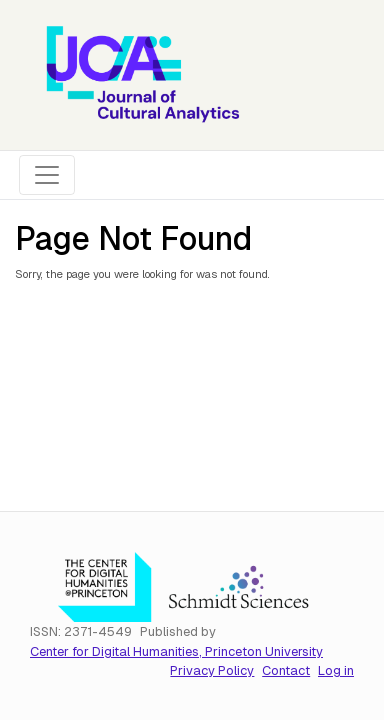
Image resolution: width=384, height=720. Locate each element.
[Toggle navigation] (47, 175)
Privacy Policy (212, 670)
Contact (286, 670)
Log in (336, 670)
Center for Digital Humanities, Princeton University (176, 651)
